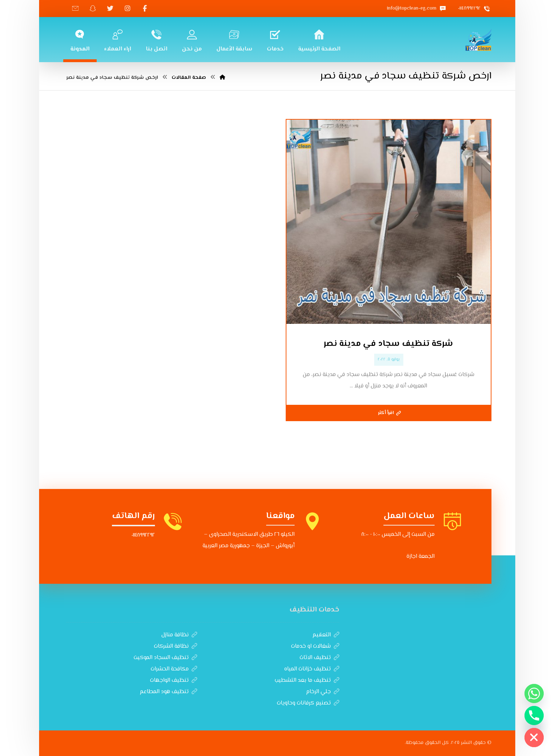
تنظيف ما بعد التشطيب (307, 681)
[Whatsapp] (534, 694)
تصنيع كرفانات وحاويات (308, 703)
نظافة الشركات (176, 646)
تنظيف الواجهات (174, 681)
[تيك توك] (75, 9)
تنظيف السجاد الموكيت (165, 658)
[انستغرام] (128, 9)
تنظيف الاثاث (319, 658)
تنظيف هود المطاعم (168, 692)
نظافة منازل (179, 635)
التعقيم (326, 635)
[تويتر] (110, 9)
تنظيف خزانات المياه (312, 669)
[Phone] (534, 716)
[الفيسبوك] (145, 9)
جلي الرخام (323, 692)
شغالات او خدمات (315, 646)
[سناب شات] (93, 9)
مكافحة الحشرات (174, 669)
